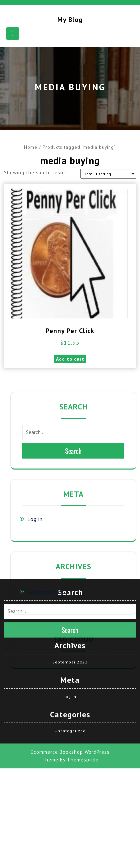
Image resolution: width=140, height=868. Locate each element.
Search (73, 451)
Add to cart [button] (70, 359)
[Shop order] (108, 174)
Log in (35, 519)
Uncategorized (70, 658)
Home (31, 147)
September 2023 (48, 592)
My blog (70, 20)
